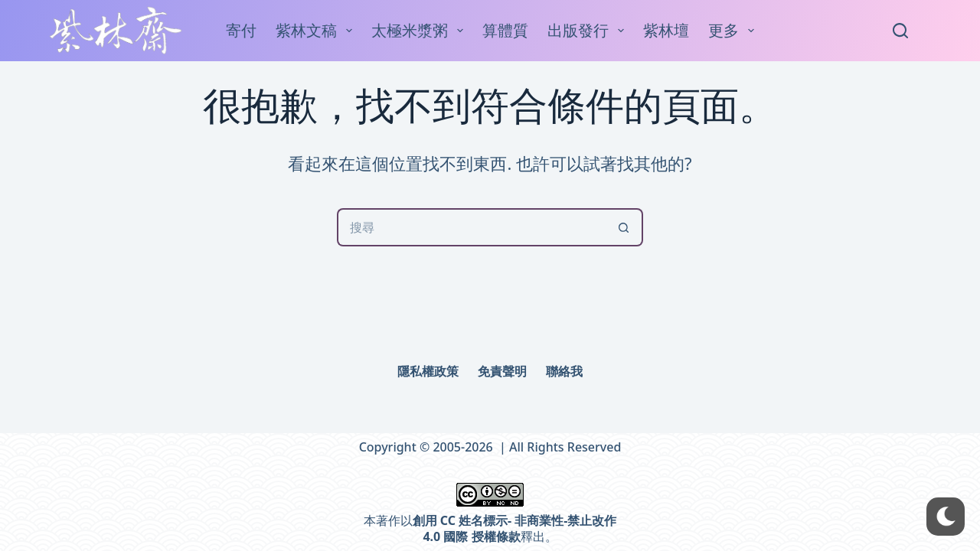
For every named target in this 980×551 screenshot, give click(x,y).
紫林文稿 (317, 30)
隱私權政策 (428, 372)
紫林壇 (666, 30)
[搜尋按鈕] (624, 227)
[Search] (900, 31)
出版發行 (589, 30)
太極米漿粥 (420, 30)
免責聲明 (502, 372)
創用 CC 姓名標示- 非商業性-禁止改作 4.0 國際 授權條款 (515, 528)
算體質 (505, 30)
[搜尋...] (471, 227)
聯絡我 (564, 372)
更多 (734, 30)
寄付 (241, 30)
